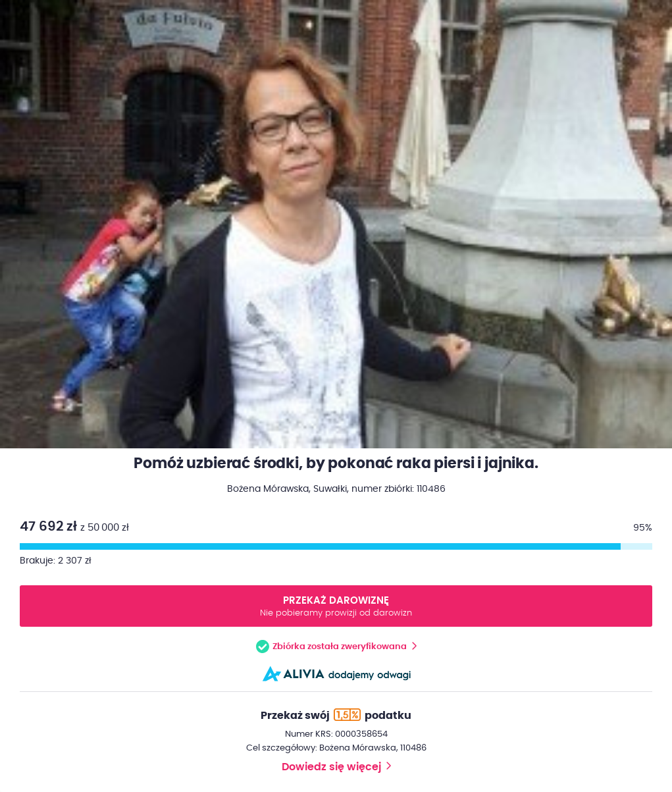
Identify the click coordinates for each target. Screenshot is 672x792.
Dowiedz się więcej (331, 767)
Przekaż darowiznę (336, 607)
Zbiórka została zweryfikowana (340, 647)
